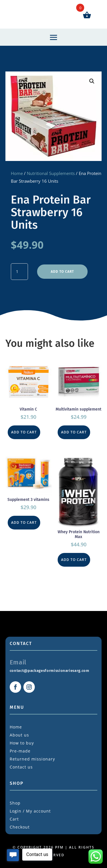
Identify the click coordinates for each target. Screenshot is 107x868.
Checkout (20, 827)
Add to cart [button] (24, 432)
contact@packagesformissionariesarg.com (50, 671)
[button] (92, 81)
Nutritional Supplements (51, 173)
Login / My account (30, 811)
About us (19, 735)
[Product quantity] (19, 272)
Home (17, 173)
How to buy (22, 743)
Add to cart (62, 272)
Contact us (21, 767)
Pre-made (20, 751)
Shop (15, 803)
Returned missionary (32, 759)
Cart (14, 819)
